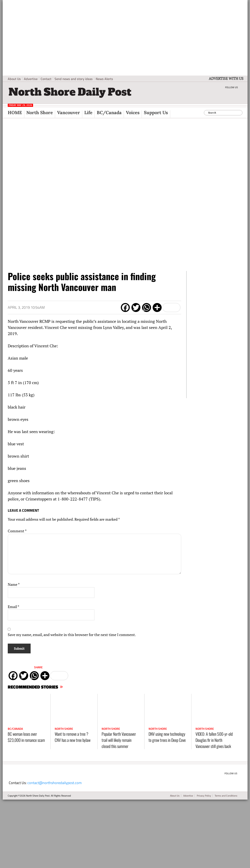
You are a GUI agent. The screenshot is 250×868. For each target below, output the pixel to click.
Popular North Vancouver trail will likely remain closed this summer (119, 740)
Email (13, 607)
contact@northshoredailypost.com (54, 783)
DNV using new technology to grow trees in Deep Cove (167, 737)
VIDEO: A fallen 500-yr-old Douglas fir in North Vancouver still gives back (214, 740)
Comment (17, 531)
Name (14, 584)
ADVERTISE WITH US (226, 78)
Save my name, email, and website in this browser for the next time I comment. (72, 635)
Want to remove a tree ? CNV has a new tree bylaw (73, 737)
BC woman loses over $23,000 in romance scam (26, 737)
